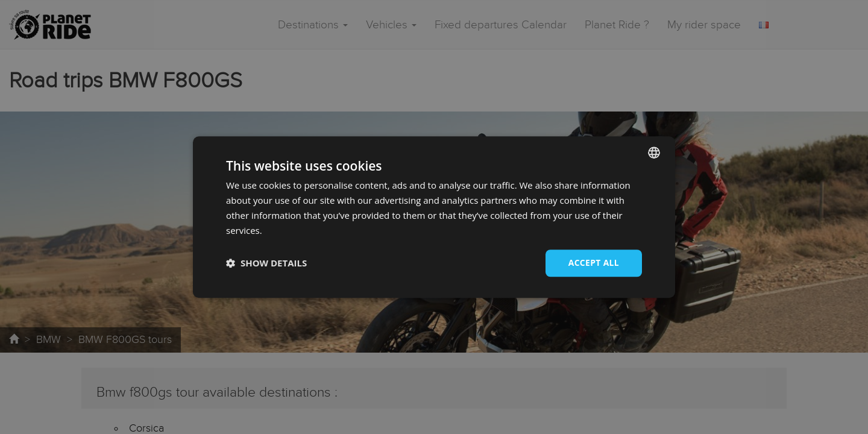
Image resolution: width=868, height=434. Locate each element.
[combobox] (654, 153)
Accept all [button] (593, 263)
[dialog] (434, 217)
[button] (266, 263)
